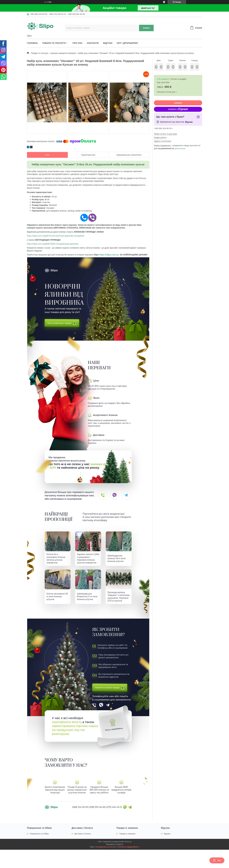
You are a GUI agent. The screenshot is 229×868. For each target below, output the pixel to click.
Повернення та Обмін (39, 837)
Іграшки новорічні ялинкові (63, 53)
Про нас (78, 43)
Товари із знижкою (127, 837)
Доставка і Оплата (83, 837)
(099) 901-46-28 (97, 810)
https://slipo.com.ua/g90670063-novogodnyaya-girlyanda (53, 244)
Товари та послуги (54, 43)
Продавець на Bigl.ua (114, 848)
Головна (32, 43)
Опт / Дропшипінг (127, 43)
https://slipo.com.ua (109, 255)
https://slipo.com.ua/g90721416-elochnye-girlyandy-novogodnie (56, 236)
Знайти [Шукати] (146, 28)
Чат (217, 860)
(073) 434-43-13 (114, 810)
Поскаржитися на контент (106, 850)
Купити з (178, 109)
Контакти (93, 43)
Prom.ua (128, 845)
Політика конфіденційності (128, 850)
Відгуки (108, 43)
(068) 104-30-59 (80, 810)
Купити (178, 103)
